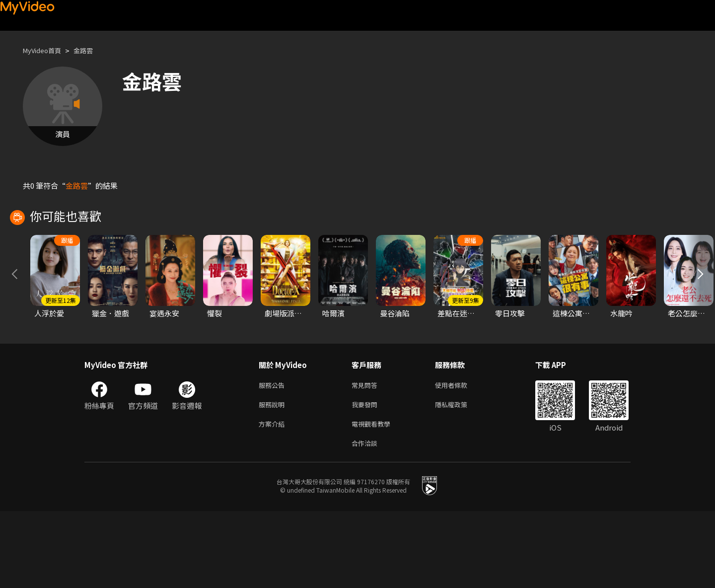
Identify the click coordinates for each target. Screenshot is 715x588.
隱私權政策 (460, 478)
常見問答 (366, 457)
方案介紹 (274, 498)
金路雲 (92, 50)
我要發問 (366, 478)
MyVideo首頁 (45, 50)
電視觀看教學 (374, 498)
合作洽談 (366, 519)
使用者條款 (460, 457)
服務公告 (274, 457)
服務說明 (274, 478)
